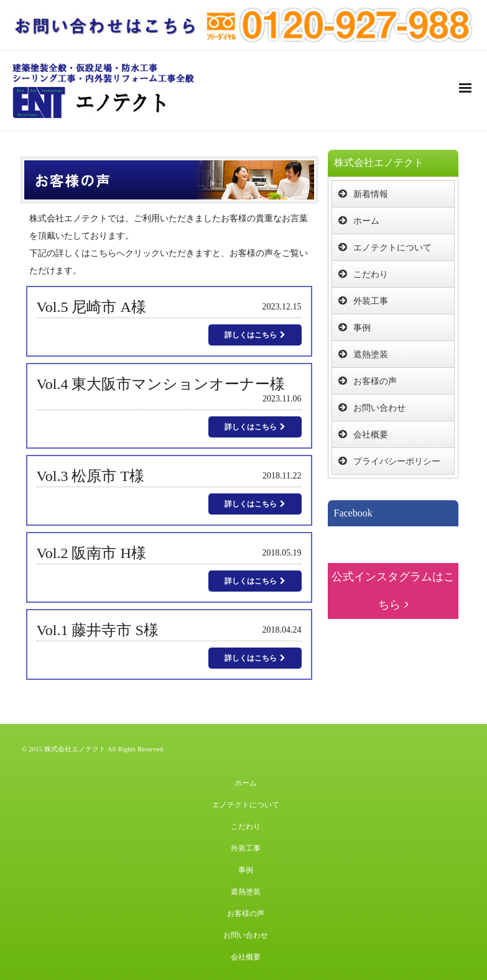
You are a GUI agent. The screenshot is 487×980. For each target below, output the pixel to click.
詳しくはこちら (255, 335)
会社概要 (371, 435)
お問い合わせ (379, 408)
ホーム (366, 221)
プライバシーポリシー (397, 461)
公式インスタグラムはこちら (393, 591)
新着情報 (371, 194)
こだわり (371, 274)
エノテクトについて (392, 248)
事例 (362, 328)
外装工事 (371, 301)
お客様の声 (375, 381)
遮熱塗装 (371, 355)
